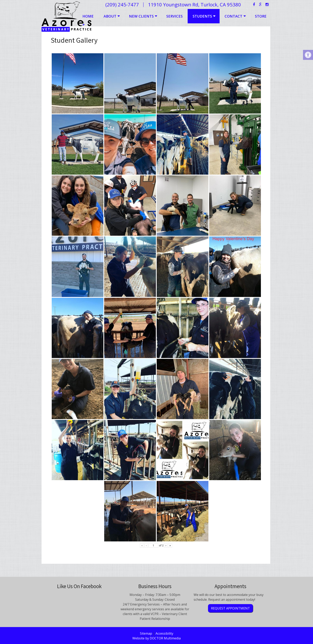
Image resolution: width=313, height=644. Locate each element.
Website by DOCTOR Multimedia (156, 638)
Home (88, 16)
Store (261, 16)
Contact (233, 16)
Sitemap (146, 633)
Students (202, 16)
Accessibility (164, 633)
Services (174, 16)
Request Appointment (230, 608)
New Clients (141, 16)
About (110, 16)
